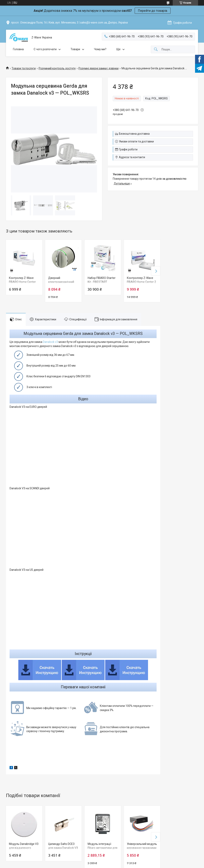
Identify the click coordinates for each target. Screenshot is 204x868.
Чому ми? (100, 49)
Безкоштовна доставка (134, 134)
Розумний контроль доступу (57, 68)
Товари (75, 49)
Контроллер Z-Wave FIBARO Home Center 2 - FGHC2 (141, 282)
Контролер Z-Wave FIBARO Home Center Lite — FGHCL (22, 282)
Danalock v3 (50, 342)
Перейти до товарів (153, 11)
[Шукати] (156, 50)
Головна (18, 49)
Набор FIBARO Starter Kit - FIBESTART (102, 280)
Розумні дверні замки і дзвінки (99, 68)
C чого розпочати (45, 49)
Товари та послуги (24, 68)
